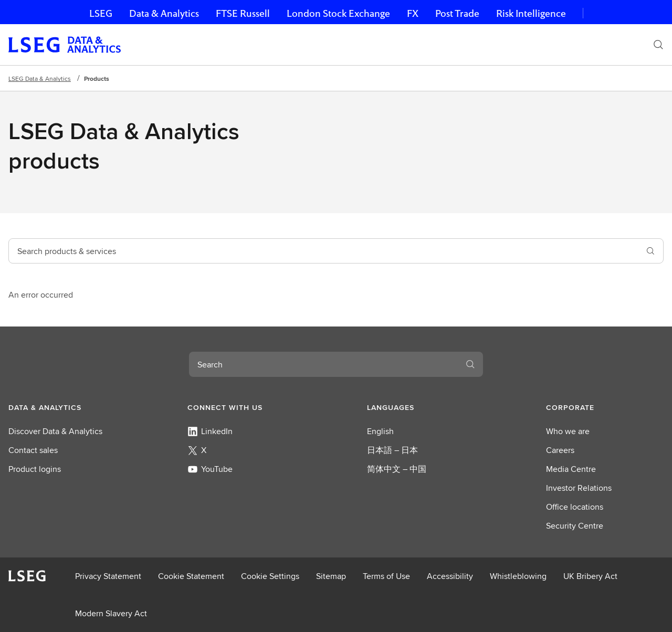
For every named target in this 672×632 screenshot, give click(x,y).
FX (413, 13)
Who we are (568, 431)
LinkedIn (210, 431)
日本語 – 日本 (392, 450)
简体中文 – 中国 (397, 469)
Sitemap (331, 576)
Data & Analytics (164, 13)
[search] (650, 251)
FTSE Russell (243, 13)
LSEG (101, 13)
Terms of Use (386, 576)
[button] (67, 407)
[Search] (658, 45)
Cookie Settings (270, 576)
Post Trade (457, 13)
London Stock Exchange (338, 13)
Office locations (575, 507)
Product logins (35, 469)
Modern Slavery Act (111, 613)
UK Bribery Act (590, 576)
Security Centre (575, 526)
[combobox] (323, 251)
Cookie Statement (191, 576)
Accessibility (450, 576)
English (380, 431)
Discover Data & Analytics (55, 431)
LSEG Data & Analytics (40, 78)
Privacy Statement (108, 576)
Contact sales (33, 450)
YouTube (210, 469)
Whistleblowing (518, 576)
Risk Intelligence (531, 13)
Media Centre (571, 469)
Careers (560, 450)
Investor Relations (579, 488)
